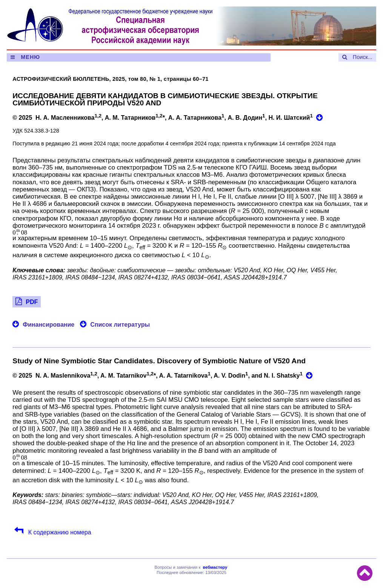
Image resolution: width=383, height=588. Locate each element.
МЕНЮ (30, 57)
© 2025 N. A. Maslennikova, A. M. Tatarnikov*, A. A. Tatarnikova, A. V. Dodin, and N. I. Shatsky (158, 375)
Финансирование (48, 325)
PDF (32, 302)
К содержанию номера (59, 532)
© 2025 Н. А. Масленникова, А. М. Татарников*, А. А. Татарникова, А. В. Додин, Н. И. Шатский (163, 117)
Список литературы (120, 325)
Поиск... (363, 57)
